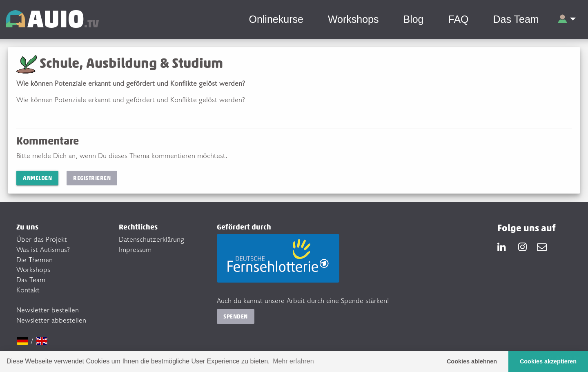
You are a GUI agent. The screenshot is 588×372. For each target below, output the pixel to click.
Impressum (135, 249)
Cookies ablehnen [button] (472, 361)
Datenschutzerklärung (151, 239)
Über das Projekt (42, 239)
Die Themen (35, 259)
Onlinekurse (276, 19)
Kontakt (28, 290)
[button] (567, 19)
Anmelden (37, 178)
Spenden (236, 316)
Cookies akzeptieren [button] (548, 361)
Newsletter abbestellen (51, 320)
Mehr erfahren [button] (293, 361)
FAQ (459, 19)
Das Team (516, 19)
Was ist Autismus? (43, 249)
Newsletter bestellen (48, 310)
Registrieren (92, 178)
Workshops (353, 19)
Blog (413, 19)
